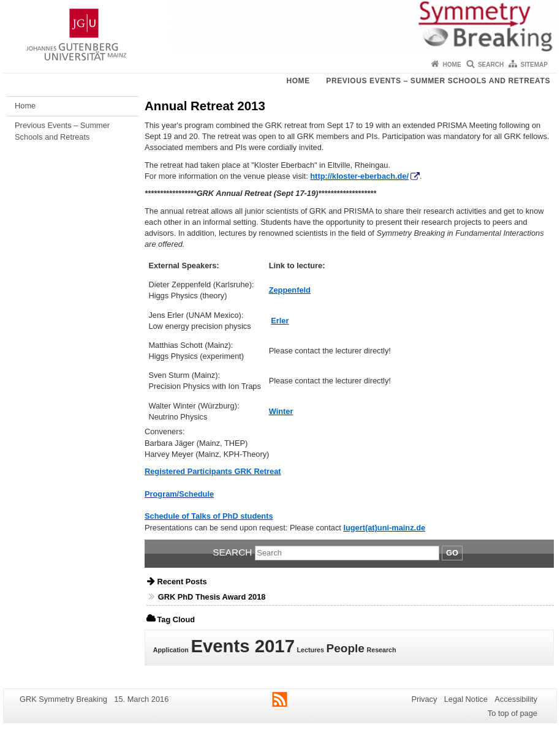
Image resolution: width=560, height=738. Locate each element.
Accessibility (516, 699)
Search (491, 65)
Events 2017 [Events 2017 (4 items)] (243, 646)
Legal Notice (466, 699)
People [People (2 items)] (346, 648)
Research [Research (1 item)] (382, 650)
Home (452, 65)
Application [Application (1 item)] (171, 650)
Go (452, 553)
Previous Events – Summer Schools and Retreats (438, 81)
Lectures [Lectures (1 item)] (311, 650)
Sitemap (534, 65)
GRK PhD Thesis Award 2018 (212, 597)
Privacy (424, 699)
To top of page (513, 713)
